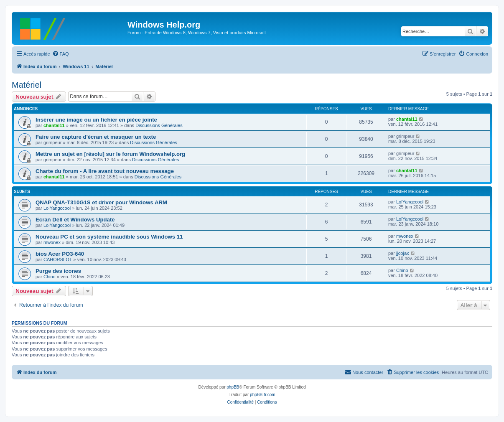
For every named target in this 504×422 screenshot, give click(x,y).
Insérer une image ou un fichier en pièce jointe (96, 120)
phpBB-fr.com (263, 395)
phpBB (233, 387)
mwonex (52, 242)
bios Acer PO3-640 (60, 254)
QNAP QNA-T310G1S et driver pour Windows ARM (101, 202)
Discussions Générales (159, 125)
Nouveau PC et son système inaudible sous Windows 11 (109, 237)
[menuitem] (61, 54)
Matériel (27, 85)
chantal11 (54, 125)
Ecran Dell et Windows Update (75, 220)
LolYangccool (57, 208)
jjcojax (403, 253)
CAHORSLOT (58, 259)
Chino (50, 277)
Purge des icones (58, 271)
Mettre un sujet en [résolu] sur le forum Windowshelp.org (110, 154)
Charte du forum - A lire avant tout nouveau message (105, 171)
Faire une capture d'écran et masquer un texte (96, 137)
